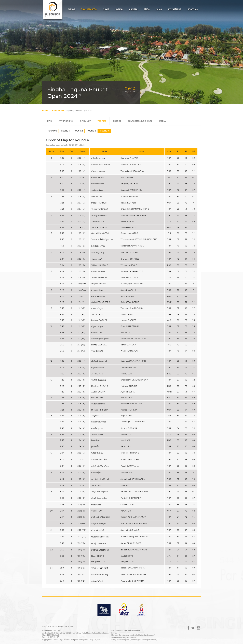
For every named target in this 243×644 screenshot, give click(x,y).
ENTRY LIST (85, 121)
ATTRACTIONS (66, 121)
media (119, 9)
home (72, 9)
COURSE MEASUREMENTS (140, 121)
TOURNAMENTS (57, 110)
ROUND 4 (105, 131)
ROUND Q (52, 131)
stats (147, 9)
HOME (45, 110)
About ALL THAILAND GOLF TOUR (58, 626)
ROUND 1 (65, 131)
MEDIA (163, 121)
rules (159, 9)
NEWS (49, 121)
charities (193, 9)
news (106, 9)
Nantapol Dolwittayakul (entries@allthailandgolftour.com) (133, 635)
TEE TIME (102, 121)
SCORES (117, 121)
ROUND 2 (78, 131)
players (133, 9)
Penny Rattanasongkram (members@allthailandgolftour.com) (134, 640)
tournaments (89, 9)
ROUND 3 (91, 131)
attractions (175, 9)
